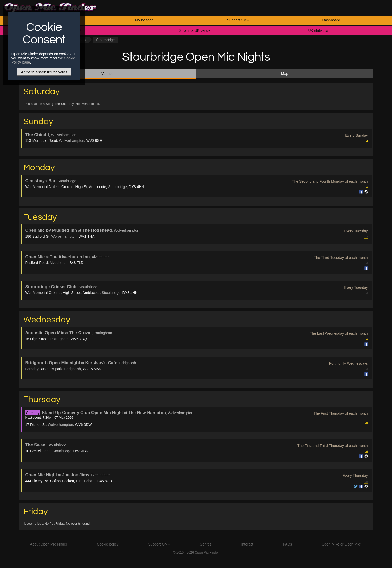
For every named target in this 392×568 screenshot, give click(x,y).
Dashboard (331, 20)
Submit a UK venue (195, 30)
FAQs (287, 544)
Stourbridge (117, 187)
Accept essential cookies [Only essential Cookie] (44, 72)
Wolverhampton (72, 141)
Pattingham (60, 339)
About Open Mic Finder (49, 544)
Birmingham (86, 481)
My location (144, 20)
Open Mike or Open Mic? (342, 544)
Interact (247, 544)
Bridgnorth (72, 369)
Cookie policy (108, 544)
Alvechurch (59, 263)
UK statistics (318, 30)
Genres (205, 544)
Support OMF (238, 20)
